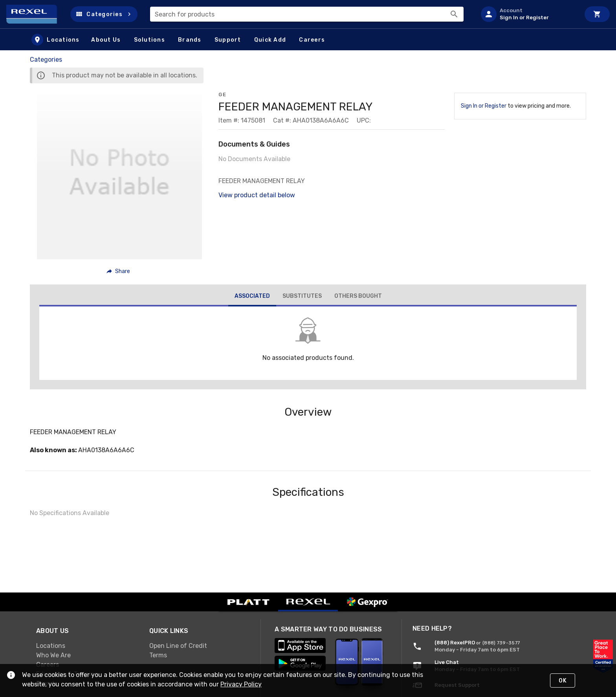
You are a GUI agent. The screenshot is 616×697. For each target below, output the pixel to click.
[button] (104, 14)
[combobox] (307, 14)
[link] (86, 646)
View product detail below (257, 195)
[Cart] (597, 14)
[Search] (454, 14)
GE (222, 94)
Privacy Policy (241, 684)
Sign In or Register (484, 106)
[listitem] (527, 14)
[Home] (35, 14)
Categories (46, 60)
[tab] (252, 297)
